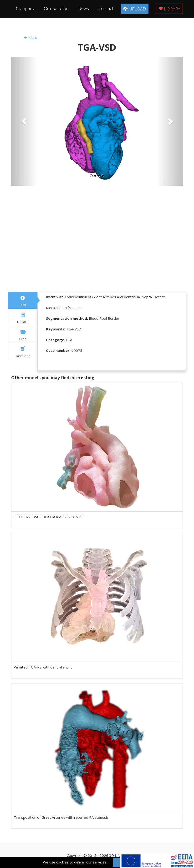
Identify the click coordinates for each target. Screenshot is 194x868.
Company (25, 8)
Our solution (56, 8)
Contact (106, 8)
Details (23, 318)
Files (23, 335)
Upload (135, 9)
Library (169, 9)
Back (30, 38)
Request (23, 352)
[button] (24, 121)
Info (23, 301)
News (84, 8)
